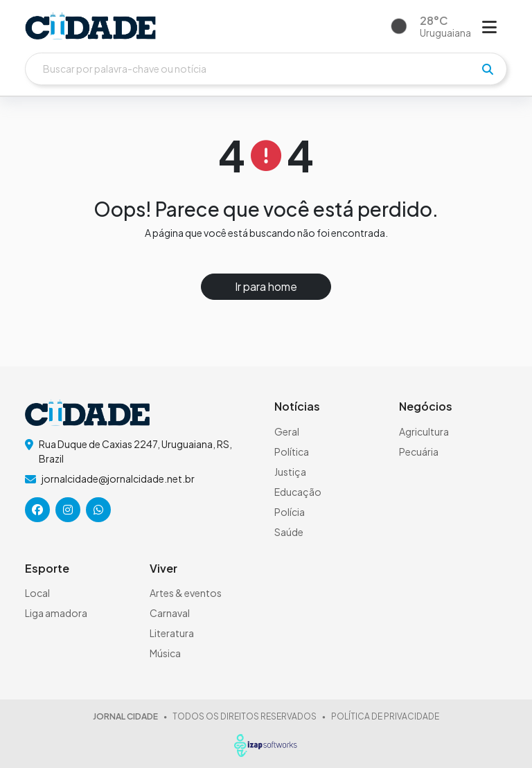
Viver (163, 568)
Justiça (290, 472)
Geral (287, 431)
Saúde (289, 532)
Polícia (290, 512)
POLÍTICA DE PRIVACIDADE (385, 716)
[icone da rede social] (37, 510)
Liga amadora (56, 613)
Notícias (297, 406)
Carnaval (170, 613)
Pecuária (419, 452)
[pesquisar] (488, 69)
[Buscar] (266, 69)
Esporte (47, 568)
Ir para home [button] (266, 286)
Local (37, 593)
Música (165, 653)
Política (292, 452)
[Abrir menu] (489, 26)
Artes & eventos (186, 593)
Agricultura (424, 431)
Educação (298, 492)
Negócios (426, 406)
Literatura (172, 633)
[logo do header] (90, 26)
